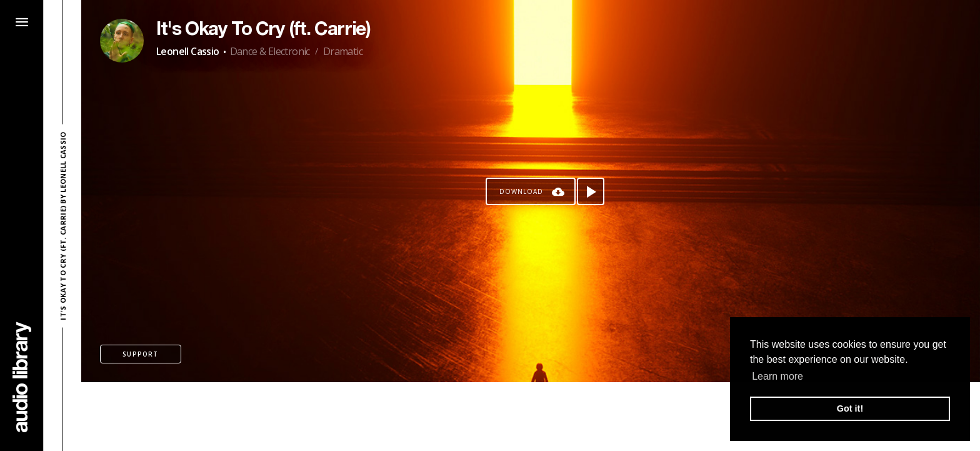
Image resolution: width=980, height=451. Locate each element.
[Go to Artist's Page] (122, 41)
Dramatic (343, 51)
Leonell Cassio (188, 51)
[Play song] (591, 191)
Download (521, 191)
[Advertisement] (531, 417)
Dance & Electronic (270, 51)
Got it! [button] (850, 408)
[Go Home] (22, 377)
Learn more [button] (777, 376)
